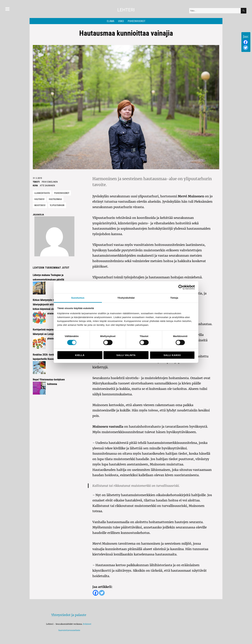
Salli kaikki (172, 355)
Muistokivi (40, 205)
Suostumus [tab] (78, 298)
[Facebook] (246, 42)
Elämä (111, 21)
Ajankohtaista (42, 193)
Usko (121, 21)
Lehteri (126, 10)
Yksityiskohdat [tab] (126, 298)
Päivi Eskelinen (50, 182)
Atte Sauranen (47, 185)
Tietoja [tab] (174, 298)
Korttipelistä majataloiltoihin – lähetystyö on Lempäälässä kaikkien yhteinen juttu (52, 334)
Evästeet (87, 624)
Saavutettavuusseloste (69, 630)
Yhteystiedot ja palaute (69, 615)
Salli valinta (126, 355)
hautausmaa (55, 199)
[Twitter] (246, 48)
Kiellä (80, 355)
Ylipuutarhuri (57, 205)
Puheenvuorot (137, 21)
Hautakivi (39, 199)
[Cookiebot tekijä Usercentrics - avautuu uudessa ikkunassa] (181, 287)
